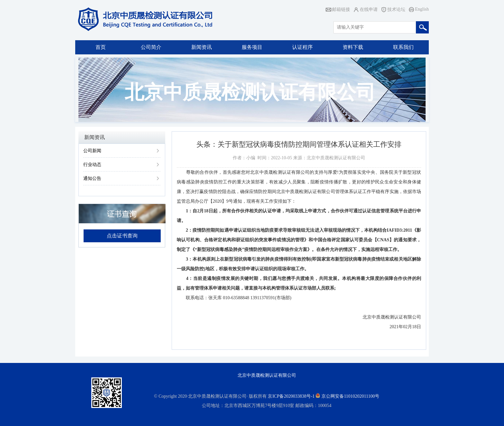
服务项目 (252, 47)
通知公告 (92, 178)
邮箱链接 (341, 9)
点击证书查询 (122, 236)
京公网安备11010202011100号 (350, 396)
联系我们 (403, 47)
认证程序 (302, 47)
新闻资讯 (202, 47)
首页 (101, 47)
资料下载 (353, 47)
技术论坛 (396, 9)
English (422, 9)
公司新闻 (92, 151)
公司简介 (151, 47)
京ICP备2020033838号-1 (291, 396)
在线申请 (369, 9)
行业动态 (92, 165)
